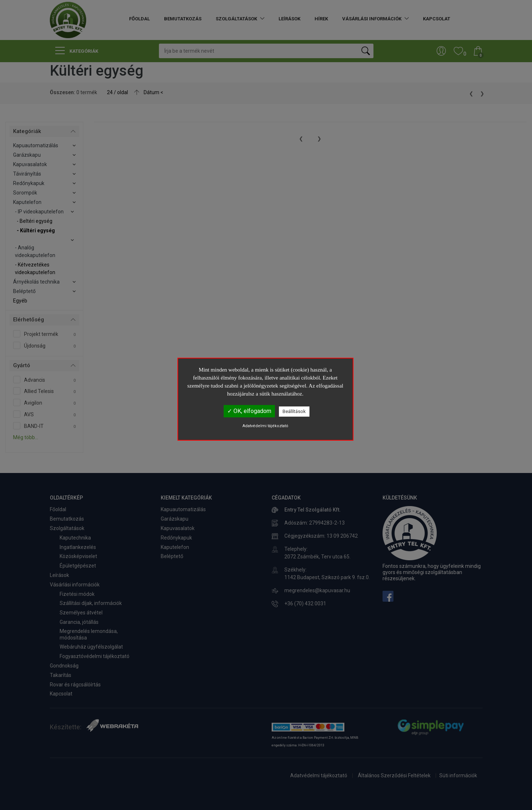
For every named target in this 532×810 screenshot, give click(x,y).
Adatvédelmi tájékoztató (265, 426)
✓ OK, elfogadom (249, 411)
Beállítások (294, 411)
